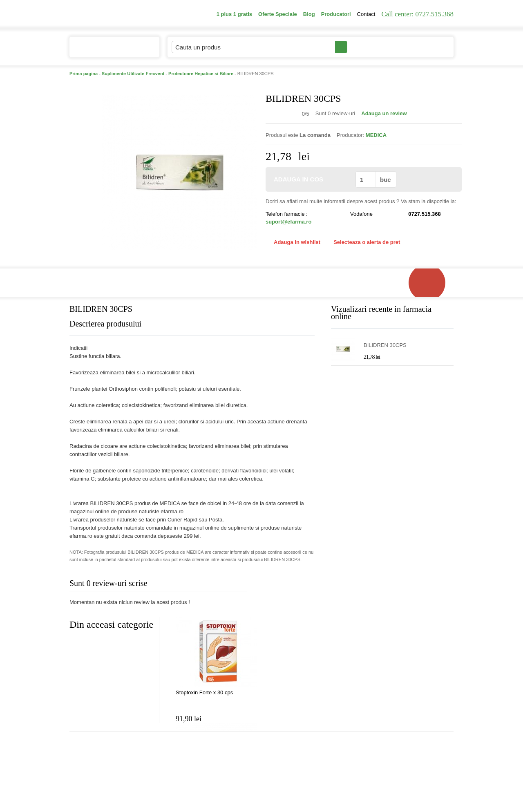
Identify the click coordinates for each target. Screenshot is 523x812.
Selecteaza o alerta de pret (363, 242)
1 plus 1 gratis (234, 14)
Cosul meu (426, 47)
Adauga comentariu (286, 585)
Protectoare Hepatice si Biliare (201, 74)
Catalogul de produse (109, 50)
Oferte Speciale (278, 14)
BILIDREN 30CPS (385, 345)
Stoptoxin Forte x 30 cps (204, 692)
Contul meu (375, 47)
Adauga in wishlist (293, 242)
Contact (366, 14)
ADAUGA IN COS (310, 179)
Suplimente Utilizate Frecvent (133, 74)
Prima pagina (84, 74)
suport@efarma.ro (288, 222)
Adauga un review (384, 113)
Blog (309, 14)
